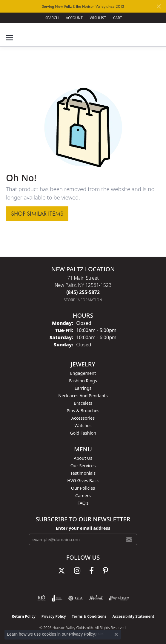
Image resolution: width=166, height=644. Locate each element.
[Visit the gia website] (76, 598)
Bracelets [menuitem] (83, 403)
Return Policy (24, 616)
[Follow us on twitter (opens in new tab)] (62, 571)
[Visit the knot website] (96, 598)
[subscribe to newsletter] (129, 539)
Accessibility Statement (133, 616)
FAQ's (83, 503)
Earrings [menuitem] (83, 388)
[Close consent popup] (116, 634)
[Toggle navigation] (10, 38)
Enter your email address (83, 528)
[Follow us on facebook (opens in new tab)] (92, 571)
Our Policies (83, 488)
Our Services (83, 466)
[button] (52, 18)
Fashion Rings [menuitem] (83, 381)
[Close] (159, 6)
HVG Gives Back (83, 481)
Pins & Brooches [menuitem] (83, 411)
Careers (83, 495)
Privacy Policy (54, 616)
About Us (83, 458)
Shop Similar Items (37, 214)
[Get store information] (83, 300)
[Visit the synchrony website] (119, 598)
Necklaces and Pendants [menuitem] (83, 396)
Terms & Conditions (89, 616)
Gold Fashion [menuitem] (83, 433)
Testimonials (83, 473)
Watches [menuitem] (83, 425)
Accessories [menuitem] (83, 418)
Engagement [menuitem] (83, 373)
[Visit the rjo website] (41, 598)
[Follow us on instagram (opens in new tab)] (77, 571)
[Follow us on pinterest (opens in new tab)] (105, 571)
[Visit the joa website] (57, 598)
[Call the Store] (83, 292)
